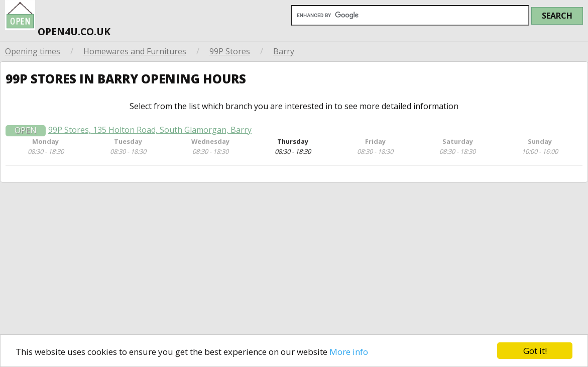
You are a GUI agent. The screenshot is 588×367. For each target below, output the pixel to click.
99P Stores (230, 51)
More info (349, 352)
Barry (284, 51)
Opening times (33, 51)
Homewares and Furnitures (135, 51)
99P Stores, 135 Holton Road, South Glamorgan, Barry (150, 133)
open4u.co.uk (58, 20)
